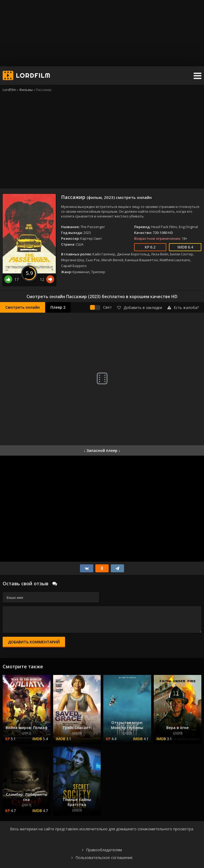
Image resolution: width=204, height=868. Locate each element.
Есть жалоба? (183, 307)
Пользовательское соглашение (104, 858)
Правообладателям (104, 850)
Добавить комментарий (34, 642)
